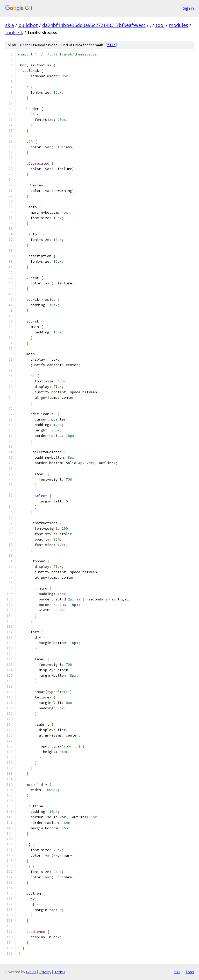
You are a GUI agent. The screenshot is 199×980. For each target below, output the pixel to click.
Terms (60, 972)
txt (177, 972)
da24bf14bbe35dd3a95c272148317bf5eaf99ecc (94, 25)
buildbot (28, 25)
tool (160, 25)
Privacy (45, 972)
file (111, 45)
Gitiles (31, 972)
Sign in (188, 8)
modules (179, 25)
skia (10, 25)
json (190, 972)
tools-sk (14, 32)
